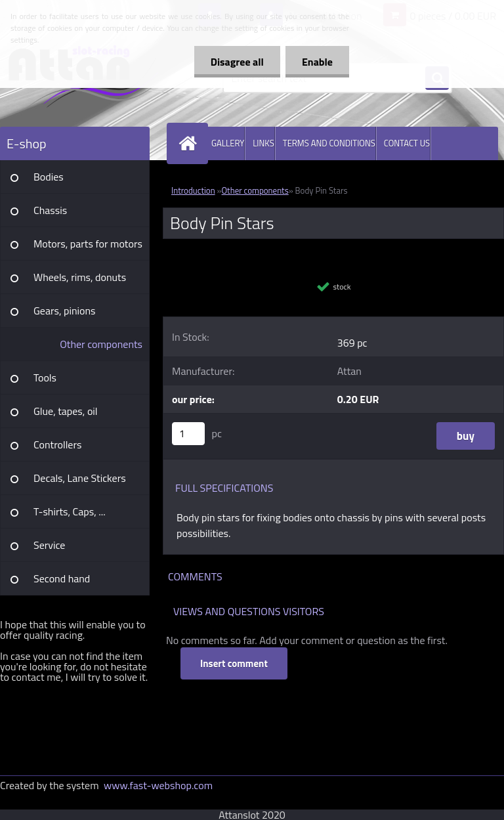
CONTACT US (407, 143)
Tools (45, 378)
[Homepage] (190, 143)
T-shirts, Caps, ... (70, 511)
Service (49, 545)
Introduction (193, 190)
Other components (101, 344)
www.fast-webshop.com (158, 785)
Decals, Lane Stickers (80, 478)
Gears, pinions (65, 311)
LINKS (263, 143)
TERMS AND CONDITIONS (329, 143)
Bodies (49, 177)
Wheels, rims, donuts (80, 277)
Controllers (57, 444)
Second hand (62, 578)
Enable (317, 62)
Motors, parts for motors (88, 244)
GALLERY (228, 143)
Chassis (50, 210)
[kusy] (188, 434)
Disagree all (237, 62)
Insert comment (234, 663)
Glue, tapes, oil (66, 411)
